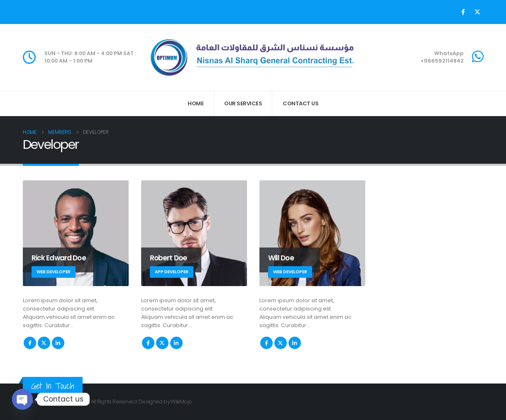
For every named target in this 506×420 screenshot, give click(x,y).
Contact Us (301, 103)
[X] (477, 12)
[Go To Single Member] (76, 233)
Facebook (30, 343)
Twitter (44, 343)
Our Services (243, 103)
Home (196, 103)
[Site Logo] (253, 57)
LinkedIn (58, 343)
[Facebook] (463, 12)
